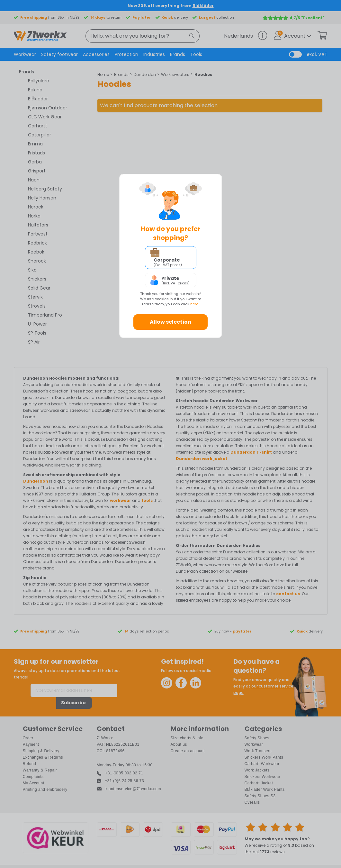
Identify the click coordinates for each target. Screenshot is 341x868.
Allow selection (170, 322)
